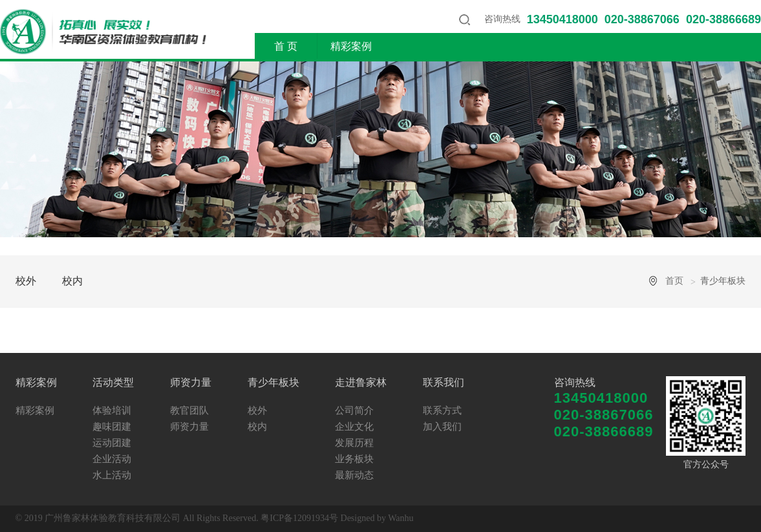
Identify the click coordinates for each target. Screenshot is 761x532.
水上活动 (112, 475)
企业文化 (354, 427)
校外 (26, 281)
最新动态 (354, 475)
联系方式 (442, 410)
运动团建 (112, 443)
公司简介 (354, 410)
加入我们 (442, 427)
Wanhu (401, 518)
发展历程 (354, 443)
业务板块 (354, 459)
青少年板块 (560, 46)
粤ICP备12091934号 (299, 518)
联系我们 (711, 46)
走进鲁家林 (638, 46)
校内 (72, 281)
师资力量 (487, 46)
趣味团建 (112, 427)
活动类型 (419, 46)
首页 (674, 281)
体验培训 (112, 410)
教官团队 (189, 410)
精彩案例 (351, 46)
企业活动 (112, 459)
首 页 (286, 46)
